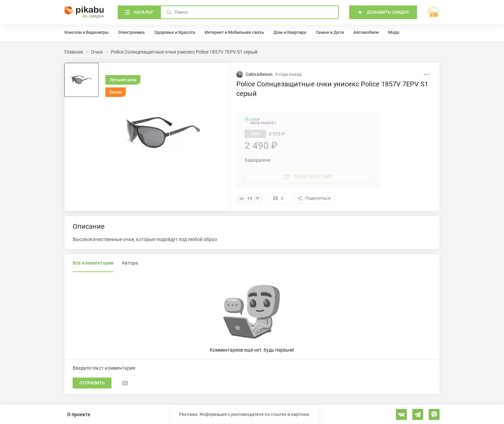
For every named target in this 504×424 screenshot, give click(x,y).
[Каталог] (139, 12)
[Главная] (84, 12)
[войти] (433, 12)
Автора (130, 263)
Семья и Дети (330, 32)
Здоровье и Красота (175, 32)
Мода (394, 32)
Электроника (131, 32)
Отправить (92, 383)
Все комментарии (93, 263)
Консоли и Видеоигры (86, 32)
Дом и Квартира (290, 32)
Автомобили (366, 32)
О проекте (79, 414)
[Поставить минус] (257, 198)
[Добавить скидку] (383, 12)
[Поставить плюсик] (242, 198)
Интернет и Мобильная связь (234, 32)
